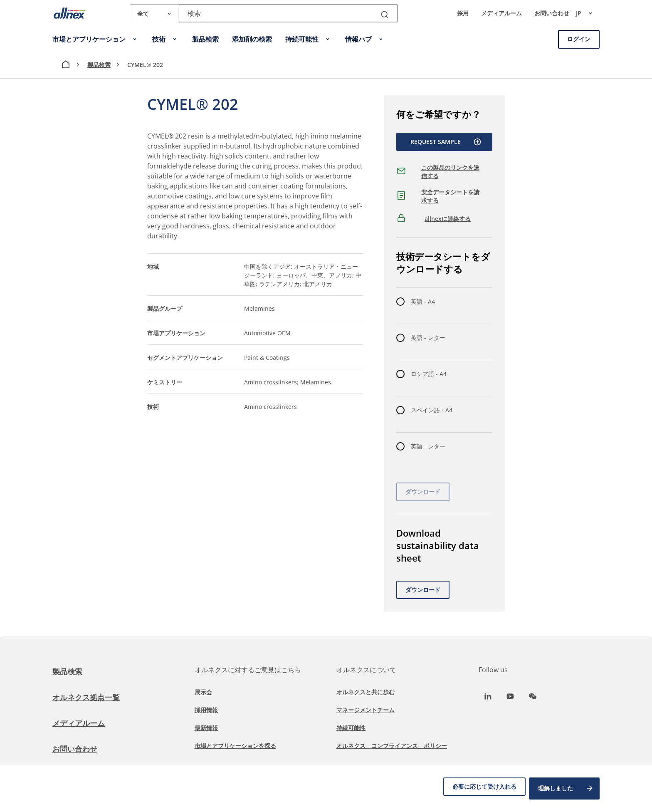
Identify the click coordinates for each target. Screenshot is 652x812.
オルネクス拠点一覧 (90, 697)
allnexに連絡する (448, 219)
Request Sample (446, 142)
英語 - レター (428, 338)
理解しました (566, 790)
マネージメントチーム (366, 710)
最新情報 (206, 728)
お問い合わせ (552, 13)
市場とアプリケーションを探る (235, 746)
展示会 (203, 692)
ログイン (579, 39)
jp (588, 13)
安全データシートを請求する (450, 196)
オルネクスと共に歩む (366, 692)
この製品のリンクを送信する (450, 172)
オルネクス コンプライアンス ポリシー (392, 746)
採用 (463, 13)
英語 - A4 (423, 301)
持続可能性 (351, 728)
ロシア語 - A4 (429, 374)
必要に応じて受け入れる (479, 790)
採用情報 (206, 710)
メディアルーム (501, 13)
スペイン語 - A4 (432, 410)
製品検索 (99, 65)
